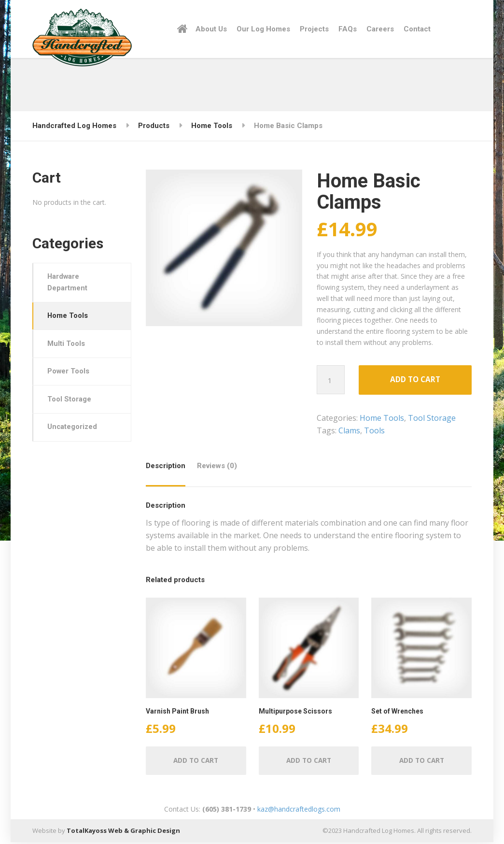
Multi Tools (67, 346)
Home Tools (382, 419)
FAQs (348, 29)
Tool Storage (432, 419)
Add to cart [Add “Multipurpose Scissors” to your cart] (309, 762)
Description (166, 467)
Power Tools (70, 375)
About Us (211, 29)
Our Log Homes (263, 29)
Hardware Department (68, 283)
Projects (314, 29)
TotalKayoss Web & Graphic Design (123, 833)
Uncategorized (74, 432)
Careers (380, 29)
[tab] (168, 470)
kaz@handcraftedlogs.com (299, 811)
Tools (374, 431)
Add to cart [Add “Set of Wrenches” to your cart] (422, 762)
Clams (349, 431)
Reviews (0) (217, 467)
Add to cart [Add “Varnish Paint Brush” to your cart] (196, 762)
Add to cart (415, 380)
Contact (417, 29)
